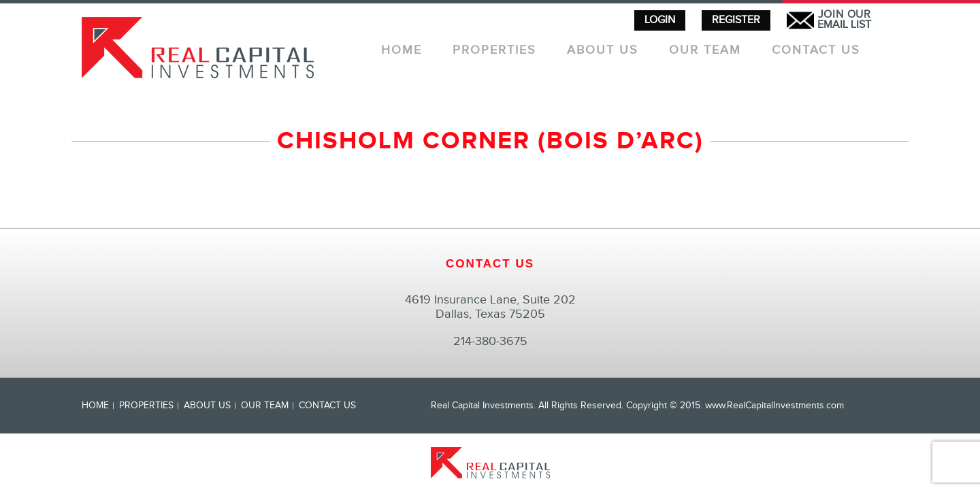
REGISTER (736, 20)
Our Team (705, 51)
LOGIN (660, 20)
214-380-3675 (490, 341)
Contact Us (816, 51)
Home (402, 51)
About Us (603, 51)
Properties (494, 51)
